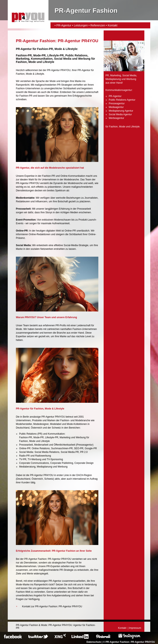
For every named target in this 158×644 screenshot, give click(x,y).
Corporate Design (84, 463)
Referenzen (98, 25)
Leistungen (81, 25)
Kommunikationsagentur (119, 90)
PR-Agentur (64, 25)
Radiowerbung (43, 456)
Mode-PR (40, 55)
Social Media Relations (47, 452)
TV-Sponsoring (55, 459)
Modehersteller (24, 424)
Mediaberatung (27, 467)
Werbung (81, 437)
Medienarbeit (41, 445)
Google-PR (91, 448)
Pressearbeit (26, 445)
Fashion (21, 62)
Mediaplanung (44, 467)
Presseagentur (85, 445)
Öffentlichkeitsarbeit (64, 445)
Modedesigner (41, 424)
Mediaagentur (116, 107)
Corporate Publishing (62, 463)
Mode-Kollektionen (77, 424)
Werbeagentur (116, 118)
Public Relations (28, 434)
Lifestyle (71, 49)
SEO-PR (79, 448)
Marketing (65, 437)
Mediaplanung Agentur (121, 111)
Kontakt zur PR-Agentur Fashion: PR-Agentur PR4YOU (52, 606)
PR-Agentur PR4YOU (143, 642)
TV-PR (23, 459)
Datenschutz (94, 642)
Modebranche (83, 420)
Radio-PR (24, 456)
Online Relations (41, 448)
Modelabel (55, 424)
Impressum (135, 628)
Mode (58, 49)
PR (40, 434)
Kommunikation (56, 434)
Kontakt (112, 25)
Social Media (26, 452)
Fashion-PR (45, 49)
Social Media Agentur (120, 114)
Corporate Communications (34, 463)
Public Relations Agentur (122, 100)
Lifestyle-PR (55, 55)
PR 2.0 (84, 452)
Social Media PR (70, 452)
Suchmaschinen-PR (62, 448)
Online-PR (25, 448)
